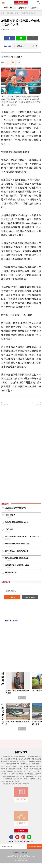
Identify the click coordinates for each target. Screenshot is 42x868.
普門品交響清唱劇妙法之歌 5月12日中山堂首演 (23, 539)
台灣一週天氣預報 (11, 625)
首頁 (3, 13)
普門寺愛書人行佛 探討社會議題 (17, 554)
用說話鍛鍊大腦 (11, 576)
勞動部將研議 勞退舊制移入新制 (17, 523)
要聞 (17, 13)
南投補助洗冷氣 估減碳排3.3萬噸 (18, 569)
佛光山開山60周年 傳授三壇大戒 (18, 562)
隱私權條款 (25, 857)
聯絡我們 (16, 857)
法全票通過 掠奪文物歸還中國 (17, 508)
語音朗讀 (8, 47)
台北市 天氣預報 (21, 615)
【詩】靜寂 (9, 530)
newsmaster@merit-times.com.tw (21, 846)
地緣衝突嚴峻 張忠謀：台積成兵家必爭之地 (29, 13)
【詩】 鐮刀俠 (11, 515)
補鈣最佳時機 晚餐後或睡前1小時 (18, 547)
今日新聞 (10, 13)
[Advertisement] (21, 431)
